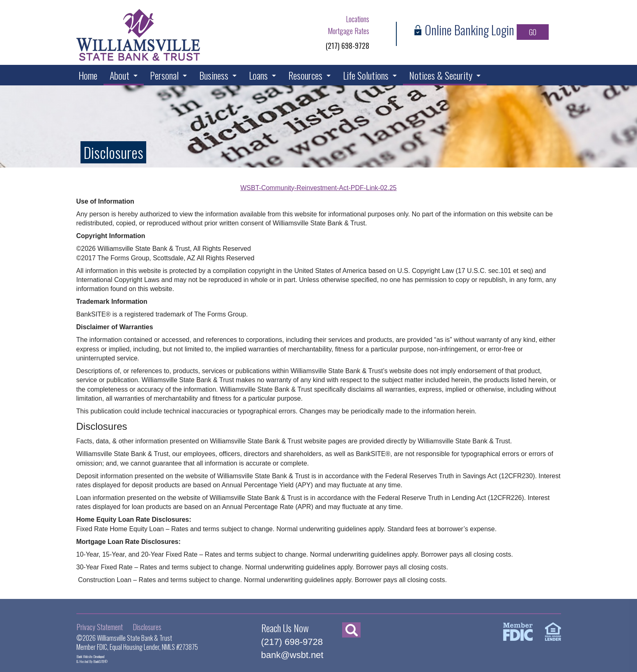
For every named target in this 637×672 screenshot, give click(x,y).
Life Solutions (366, 75)
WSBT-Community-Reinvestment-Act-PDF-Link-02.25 (318, 188)
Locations (358, 19)
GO (533, 32)
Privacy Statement (100, 627)
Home (88, 75)
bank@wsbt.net (292, 655)
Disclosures (147, 627)
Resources (305, 75)
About (120, 75)
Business (214, 75)
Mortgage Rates (348, 31)
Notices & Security (441, 75)
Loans (258, 75)
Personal (164, 75)
